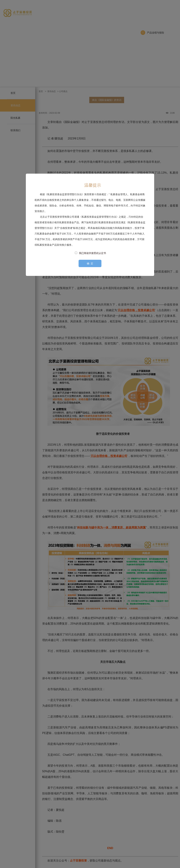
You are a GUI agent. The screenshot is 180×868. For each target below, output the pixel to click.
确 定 (90, 263)
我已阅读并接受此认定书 (92, 253)
